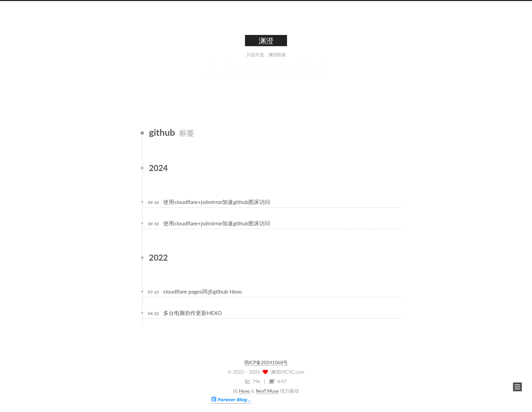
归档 (273, 76)
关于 (226, 76)
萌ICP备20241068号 (266, 362)
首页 (211, 76)
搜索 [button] (321, 76)
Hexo (244, 391)
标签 (242, 76)
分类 (258, 76)
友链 (304, 76)
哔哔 (289, 76)
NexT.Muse (267, 391)
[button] (517, 387)
